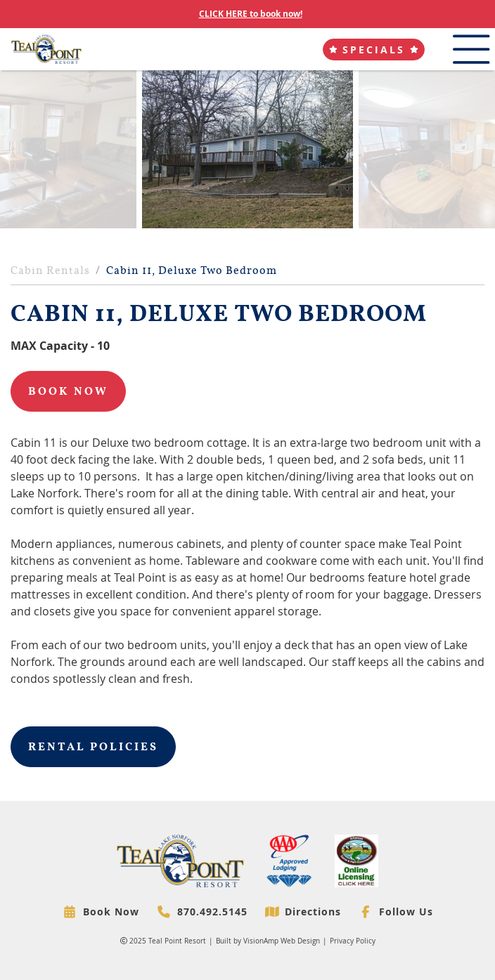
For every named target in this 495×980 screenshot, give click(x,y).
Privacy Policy (353, 941)
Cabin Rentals (50, 270)
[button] (374, 50)
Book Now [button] (68, 391)
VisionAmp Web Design (282, 941)
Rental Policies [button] (93, 747)
